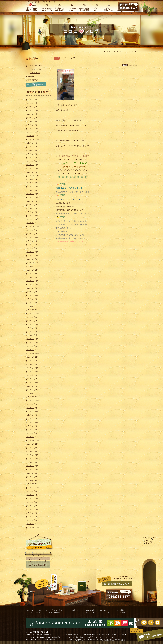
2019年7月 (32, 359)
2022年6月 (32, 236)
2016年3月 (32, 500)
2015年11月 (32, 514)
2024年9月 (32, 141)
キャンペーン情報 (37, 73)
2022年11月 (32, 219)
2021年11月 (32, 261)
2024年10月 (32, 138)
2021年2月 (32, 292)
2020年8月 (32, 314)
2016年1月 (32, 507)
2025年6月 (32, 110)
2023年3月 (32, 205)
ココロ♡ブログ (119, 51)
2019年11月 (32, 345)
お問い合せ (117, 591)
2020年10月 (32, 307)
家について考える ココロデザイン (47, 7)
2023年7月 (32, 191)
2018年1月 (32, 423)
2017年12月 (32, 426)
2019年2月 (32, 377)
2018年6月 (32, 405)
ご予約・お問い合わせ (109, 7)
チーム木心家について (72, 7)
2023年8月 (32, 187)
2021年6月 (32, 278)
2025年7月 (32, 106)
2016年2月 (32, 503)
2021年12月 (32, 257)
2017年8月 (32, 440)
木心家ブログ (85, 586)
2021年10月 (32, 264)
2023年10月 (32, 180)
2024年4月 (32, 159)
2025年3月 (32, 120)
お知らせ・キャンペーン (37, 66)
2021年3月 (32, 289)
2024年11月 (32, 134)
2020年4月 (32, 328)
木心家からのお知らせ (38, 69)
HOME (109, 51)
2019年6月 (32, 363)
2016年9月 (32, 479)
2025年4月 (32, 117)
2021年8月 (32, 271)
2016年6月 (32, 489)
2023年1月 (32, 212)
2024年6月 (32, 152)
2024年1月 (32, 170)
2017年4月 (32, 454)
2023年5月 (32, 198)
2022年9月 (32, 226)
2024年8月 (32, 145)
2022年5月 (32, 240)
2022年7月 (32, 233)
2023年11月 (32, 177)
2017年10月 (32, 433)
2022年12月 (32, 215)
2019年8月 (32, 356)
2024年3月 (32, 162)
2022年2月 (32, 250)
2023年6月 (32, 194)
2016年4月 (32, 496)
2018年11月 (32, 387)
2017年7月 (32, 444)
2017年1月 (32, 465)
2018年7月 (32, 401)
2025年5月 (32, 113)
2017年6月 (32, 447)
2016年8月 (32, 482)
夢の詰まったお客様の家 (59, 7)
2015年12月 (32, 510)
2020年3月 (32, 331)
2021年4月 (32, 285)
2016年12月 (32, 468)
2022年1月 (32, 254)
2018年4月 (32, 412)
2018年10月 (32, 391)
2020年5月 (32, 324)
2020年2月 (32, 335)
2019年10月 (32, 349)
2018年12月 (32, 384)
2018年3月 (32, 416)
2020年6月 (32, 321)
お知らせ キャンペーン (97, 7)
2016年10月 (32, 475)
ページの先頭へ (145, 544)
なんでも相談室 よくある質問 (84, 7)
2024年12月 (32, 131)
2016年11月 (32, 472)
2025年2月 (32, 124)
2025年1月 (32, 127)
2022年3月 (32, 247)
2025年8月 (32, 103)
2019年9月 (32, 352)
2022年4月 (32, 243)
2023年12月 (32, 173)
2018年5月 (32, 408)
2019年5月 (32, 366)
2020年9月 (32, 310)
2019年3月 (32, 373)
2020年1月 (32, 338)
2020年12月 (32, 300)
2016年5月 (32, 493)
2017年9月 (32, 437)
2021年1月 (32, 296)
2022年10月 (32, 222)
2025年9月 (32, 99)
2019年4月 (32, 370)
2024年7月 (32, 148)
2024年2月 (32, 166)
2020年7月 (32, 317)
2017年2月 (32, 461)
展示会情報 (32, 76)
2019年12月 (32, 342)
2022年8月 (32, 229)
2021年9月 (32, 268)
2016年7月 (32, 486)
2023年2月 (32, 208)
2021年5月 (32, 282)
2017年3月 (32, 458)
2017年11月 (32, 430)
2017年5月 (32, 451)
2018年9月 (32, 394)
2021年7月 (32, 275)
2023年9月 (32, 184)
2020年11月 (32, 303)
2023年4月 (32, 201)
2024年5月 (32, 155)
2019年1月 (32, 380)
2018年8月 (32, 398)
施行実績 (63, 586)
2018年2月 (32, 419)
